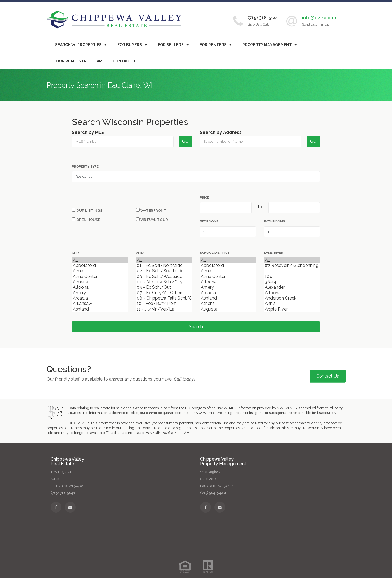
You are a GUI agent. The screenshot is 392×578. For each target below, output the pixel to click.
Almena (100, 282)
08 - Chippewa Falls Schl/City (164, 298)
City (76, 253)
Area (140, 253)
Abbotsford (100, 266)
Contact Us (125, 61)
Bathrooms (275, 221)
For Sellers (171, 45)
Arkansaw (100, 304)
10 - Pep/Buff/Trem (164, 304)
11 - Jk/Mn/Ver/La (164, 309)
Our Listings (87, 210)
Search (196, 327)
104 (292, 277)
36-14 (292, 282)
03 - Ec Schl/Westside (164, 277)
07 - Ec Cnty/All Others (164, 293)
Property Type (85, 166)
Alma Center (100, 277)
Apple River (292, 309)
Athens (228, 304)
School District (215, 253)
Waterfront (151, 210)
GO (185, 141)
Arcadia (100, 298)
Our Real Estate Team (79, 61)
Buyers (130, 45)
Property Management (267, 45)
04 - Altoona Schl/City (164, 282)
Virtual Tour (152, 220)
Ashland (100, 309)
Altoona (100, 287)
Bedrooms (209, 221)
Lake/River (274, 253)
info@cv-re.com (320, 18)
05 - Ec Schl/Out (164, 287)
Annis (292, 304)
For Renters (213, 45)
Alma (100, 271)
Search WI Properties (78, 45)
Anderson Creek (292, 298)
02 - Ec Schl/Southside (164, 271)
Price (204, 197)
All (100, 260)
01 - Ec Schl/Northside (164, 266)
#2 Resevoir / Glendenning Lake (292, 266)
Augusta (228, 309)
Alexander (292, 287)
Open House (86, 220)
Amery (100, 293)
